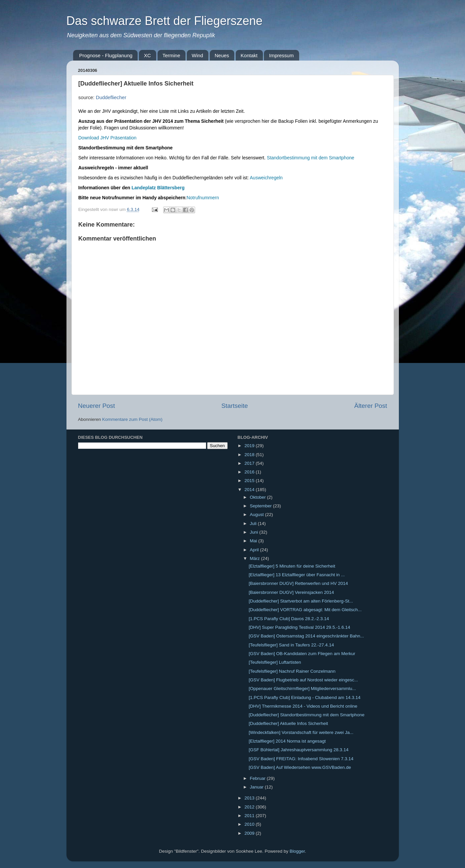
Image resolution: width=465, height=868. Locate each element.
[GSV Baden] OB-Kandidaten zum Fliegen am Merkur (302, 654)
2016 (250, 472)
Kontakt (249, 55)
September (262, 506)
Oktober (259, 497)
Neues (222, 55)
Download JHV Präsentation (108, 138)
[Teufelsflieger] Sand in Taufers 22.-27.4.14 (291, 645)
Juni (255, 532)
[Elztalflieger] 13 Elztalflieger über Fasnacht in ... (297, 575)
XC (147, 55)
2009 (250, 833)
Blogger (297, 851)
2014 (250, 490)
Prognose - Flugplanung (106, 55)
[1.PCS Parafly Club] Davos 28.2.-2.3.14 (289, 619)
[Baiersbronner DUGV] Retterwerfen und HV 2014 (298, 583)
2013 (250, 798)
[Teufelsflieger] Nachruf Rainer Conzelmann (292, 671)
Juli (254, 523)
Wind (197, 55)
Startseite (235, 406)
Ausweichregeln (266, 178)
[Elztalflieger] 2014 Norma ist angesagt (287, 741)
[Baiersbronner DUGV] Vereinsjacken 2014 (291, 592)
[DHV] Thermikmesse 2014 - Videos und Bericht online (303, 706)
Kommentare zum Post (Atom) (132, 419)
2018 (250, 455)
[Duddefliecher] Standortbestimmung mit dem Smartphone (306, 715)
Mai (254, 541)
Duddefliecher (111, 97)
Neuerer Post (97, 406)
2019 (250, 446)
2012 (250, 807)
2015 (250, 481)
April (255, 550)
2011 (250, 816)
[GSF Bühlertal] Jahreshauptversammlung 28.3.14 (298, 750)
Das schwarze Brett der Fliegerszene (165, 21)
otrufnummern (205, 198)
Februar (258, 778)
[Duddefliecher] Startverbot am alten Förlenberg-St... (301, 601)
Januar (257, 787)
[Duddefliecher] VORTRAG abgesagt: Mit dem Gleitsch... (305, 610)
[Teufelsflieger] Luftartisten (275, 662)
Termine (171, 55)
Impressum (281, 55)
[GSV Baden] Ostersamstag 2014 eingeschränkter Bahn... (306, 636)
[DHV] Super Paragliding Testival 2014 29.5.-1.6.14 (299, 627)
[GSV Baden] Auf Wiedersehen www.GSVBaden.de (300, 767)
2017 (250, 463)
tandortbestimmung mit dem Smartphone (312, 158)
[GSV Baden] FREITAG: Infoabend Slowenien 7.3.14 (301, 759)
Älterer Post (371, 406)
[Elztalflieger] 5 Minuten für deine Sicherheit (292, 566)
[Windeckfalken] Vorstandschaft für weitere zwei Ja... (301, 732)
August (258, 515)
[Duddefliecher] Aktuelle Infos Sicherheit (288, 723)
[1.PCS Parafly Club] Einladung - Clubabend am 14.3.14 (304, 697)
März (256, 558)
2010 (250, 824)
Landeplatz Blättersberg (158, 188)
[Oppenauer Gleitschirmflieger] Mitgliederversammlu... (302, 689)
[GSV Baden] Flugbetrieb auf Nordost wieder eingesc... (303, 680)
